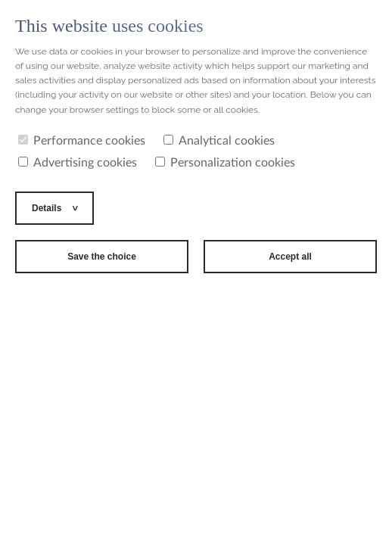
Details (48, 208)
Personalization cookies (225, 163)
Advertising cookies (78, 163)
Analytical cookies (219, 141)
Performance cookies (82, 141)
